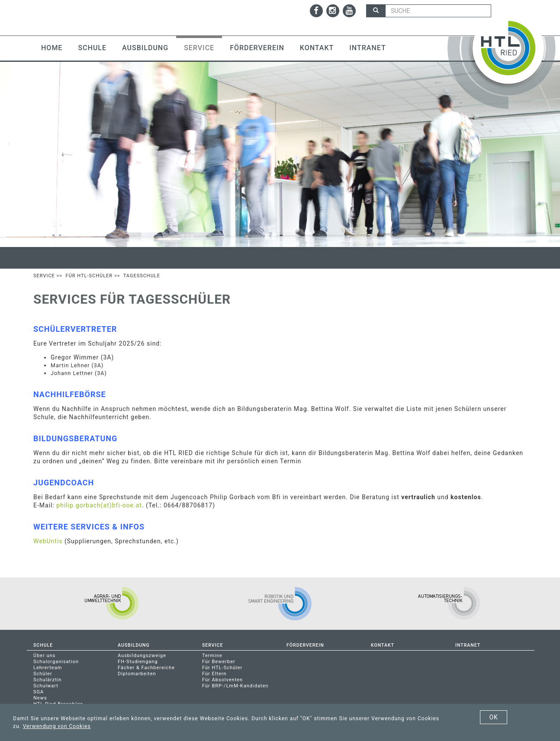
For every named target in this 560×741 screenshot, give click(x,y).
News (40, 698)
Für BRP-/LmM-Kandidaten (235, 686)
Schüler (43, 674)
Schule (92, 48)
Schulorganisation (56, 662)
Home (52, 48)
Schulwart (46, 686)
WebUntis (48, 541)
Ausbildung (145, 48)
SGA (39, 692)
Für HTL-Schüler (89, 276)
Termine (212, 656)
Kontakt (317, 48)
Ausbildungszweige (142, 656)
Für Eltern (214, 674)
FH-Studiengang (138, 662)
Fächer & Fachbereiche (146, 668)
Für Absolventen (222, 680)
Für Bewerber (219, 662)
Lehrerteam (48, 668)
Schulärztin (48, 680)
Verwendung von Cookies (57, 726)
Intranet (367, 48)
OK (493, 717)
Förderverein (257, 48)
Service (199, 48)
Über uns (44, 656)
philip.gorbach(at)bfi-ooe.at (99, 505)
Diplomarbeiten (137, 674)
